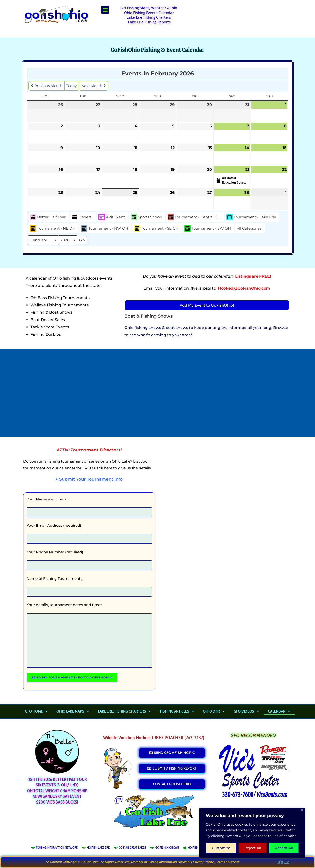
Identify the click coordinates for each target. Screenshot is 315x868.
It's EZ (283, 862)
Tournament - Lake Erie (251, 217)
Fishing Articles (177, 711)
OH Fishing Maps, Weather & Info (149, 8)
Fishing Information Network (169, 862)
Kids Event (112, 217)
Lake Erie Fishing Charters (149, 17)
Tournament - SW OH (208, 229)
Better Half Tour (48, 217)
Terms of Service (228, 862)
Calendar (279, 711)
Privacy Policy (203, 862)
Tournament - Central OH (194, 217)
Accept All (284, 848)
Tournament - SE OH (156, 229)
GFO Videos (246, 711)
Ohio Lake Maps (73, 711)
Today (71, 86)
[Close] (302, 810)
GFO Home (36, 711)
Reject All (253, 848)
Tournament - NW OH (105, 229)
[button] (105, 10)
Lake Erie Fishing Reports (149, 22)
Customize (221, 848)
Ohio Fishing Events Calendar (149, 13)
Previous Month (46, 86)
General (82, 217)
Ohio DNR (214, 711)
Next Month (94, 86)
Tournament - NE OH (53, 229)
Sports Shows (146, 217)
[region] (252, 833)
